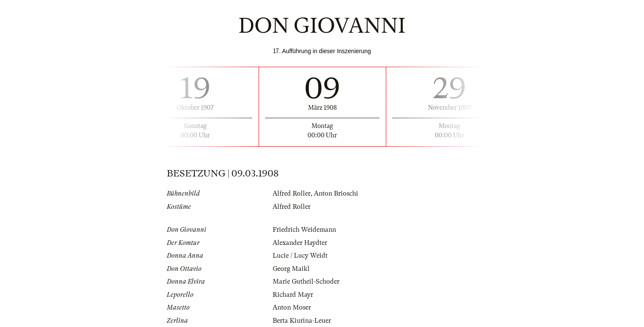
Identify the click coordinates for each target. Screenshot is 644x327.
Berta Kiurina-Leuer (302, 321)
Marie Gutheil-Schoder (306, 282)
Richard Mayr (293, 295)
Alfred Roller (292, 193)
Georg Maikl (291, 269)
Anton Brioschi (336, 193)
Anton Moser (292, 307)
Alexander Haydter (300, 243)
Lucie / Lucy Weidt (300, 256)
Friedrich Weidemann (304, 230)
